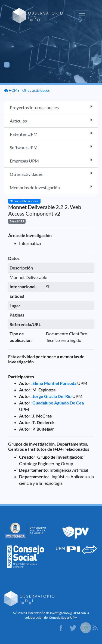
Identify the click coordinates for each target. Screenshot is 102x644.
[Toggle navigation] (82, 16)
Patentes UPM (51, 134)
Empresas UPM (51, 160)
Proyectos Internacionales (51, 107)
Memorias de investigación (51, 187)
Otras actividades (36, 90)
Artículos (51, 120)
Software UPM (51, 147)
